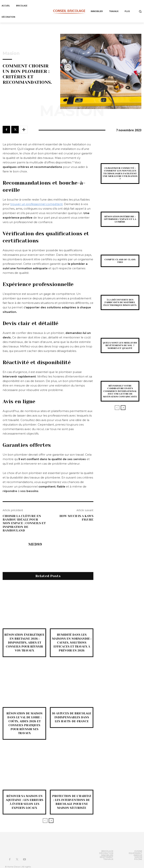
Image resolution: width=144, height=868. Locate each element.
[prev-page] (45, 821)
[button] (140, 11)
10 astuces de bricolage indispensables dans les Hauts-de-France (72, 717)
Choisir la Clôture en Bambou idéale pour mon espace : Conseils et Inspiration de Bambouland (24, 523)
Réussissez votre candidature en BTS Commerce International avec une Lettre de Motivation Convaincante (120, 391)
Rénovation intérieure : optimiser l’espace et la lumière (120, 219)
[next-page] (51, 821)
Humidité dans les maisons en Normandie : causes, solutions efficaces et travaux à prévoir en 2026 (72, 643)
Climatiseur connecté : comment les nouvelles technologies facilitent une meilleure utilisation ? (120, 174)
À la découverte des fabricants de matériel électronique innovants (120, 302)
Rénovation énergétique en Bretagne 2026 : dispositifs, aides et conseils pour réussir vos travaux (24, 643)
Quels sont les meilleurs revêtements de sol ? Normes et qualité (120, 345)
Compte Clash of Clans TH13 (120, 261)
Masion (11, 53)
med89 (35, 544)
